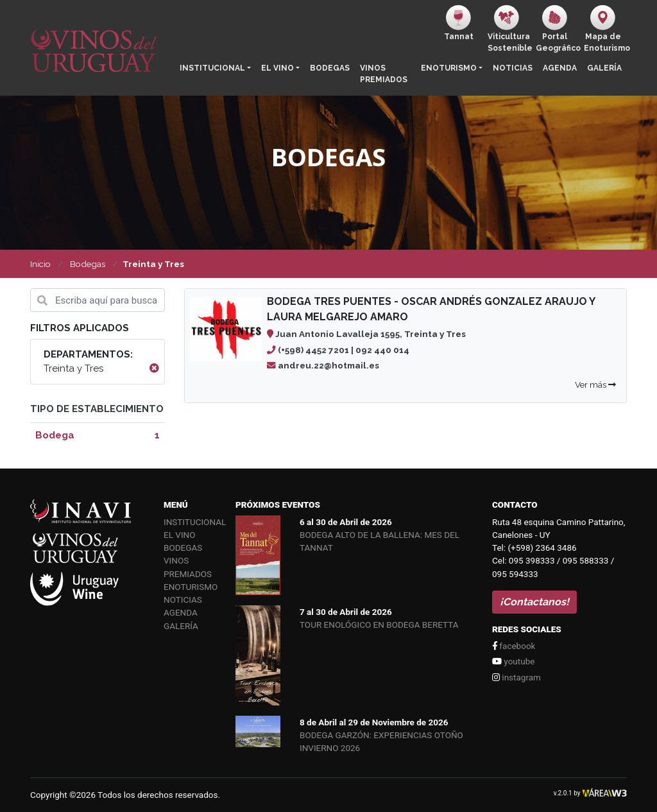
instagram (516, 677)
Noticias (513, 68)
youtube (513, 661)
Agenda (560, 68)
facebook (514, 646)
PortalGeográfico (557, 29)
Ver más (595, 384)
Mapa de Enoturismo (605, 29)
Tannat (459, 23)
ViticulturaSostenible (509, 29)
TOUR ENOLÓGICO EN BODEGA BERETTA (379, 625)
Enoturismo (449, 68)
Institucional (212, 68)
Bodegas (330, 68)
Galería (604, 68)
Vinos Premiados (384, 74)
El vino (277, 68)
